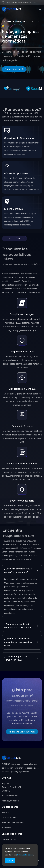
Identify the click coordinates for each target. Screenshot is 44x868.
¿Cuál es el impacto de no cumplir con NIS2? (17, 658)
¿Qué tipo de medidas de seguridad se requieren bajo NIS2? (18, 642)
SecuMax (6, 813)
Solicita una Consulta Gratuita (22, 732)
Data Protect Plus (10, 818)
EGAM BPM (7, 828)
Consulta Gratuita (14, 69)
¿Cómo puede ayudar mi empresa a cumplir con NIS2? (19, 626)
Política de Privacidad (25, 855)
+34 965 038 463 (10, 796)
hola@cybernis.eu (10, 801)
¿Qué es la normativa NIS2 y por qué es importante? (18, 570)
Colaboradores (9, 839)
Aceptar (10, 860)
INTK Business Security (13, 823)
